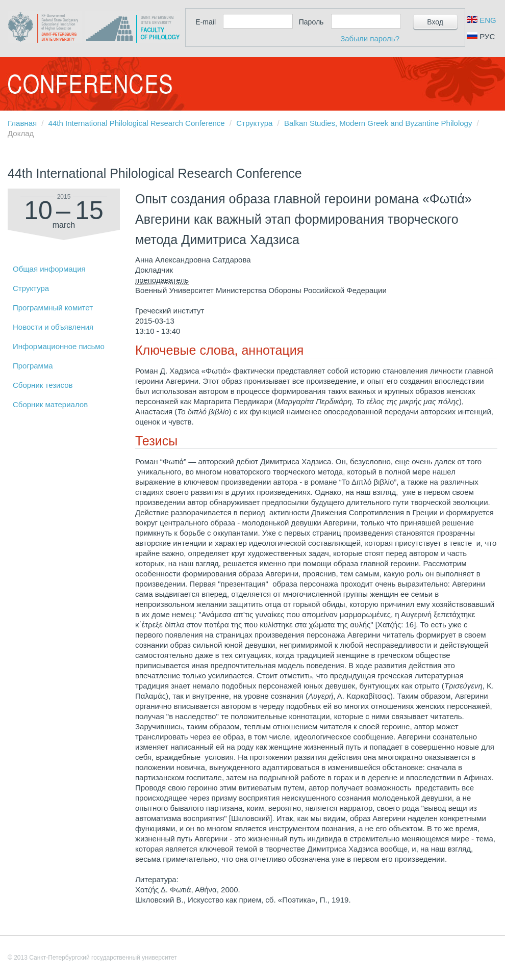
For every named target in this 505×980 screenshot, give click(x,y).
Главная (22, 123)
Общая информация (49, 269)
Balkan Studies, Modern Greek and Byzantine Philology (378, 123)
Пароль (311, 22)
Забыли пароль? (370, 38)
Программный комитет (53, 308)
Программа (33, 366)
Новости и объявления (53, 327)
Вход (435, 22)
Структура (254, 123)
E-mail (206, 22)
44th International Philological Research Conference (137, 123)
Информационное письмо (59, 346)
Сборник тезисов (43, 385)
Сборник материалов (50, 404)
